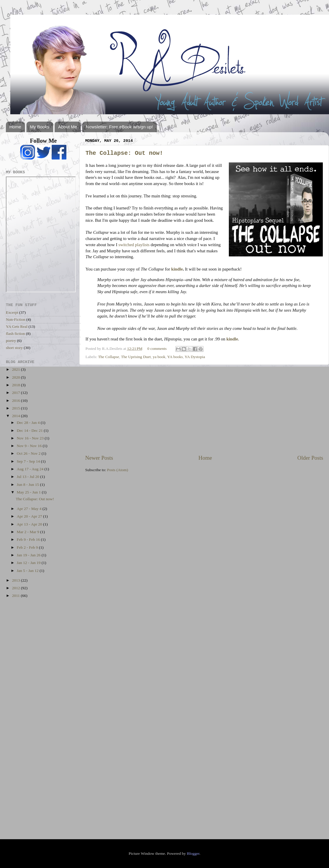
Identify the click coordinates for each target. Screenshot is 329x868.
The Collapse (109, 357)
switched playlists (134, 245)
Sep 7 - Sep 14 (29, 461)
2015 (16, 408)
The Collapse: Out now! (124, 153)
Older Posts (310, 458)
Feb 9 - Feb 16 (29, 539)
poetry (11, 341)
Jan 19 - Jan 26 (29, 555)
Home (15, 127)
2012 (16, 588)
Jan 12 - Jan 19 (29, 563)
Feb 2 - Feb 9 (28, 547)
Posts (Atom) (117, 470)
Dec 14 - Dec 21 (30, 430)
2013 (16, 580)
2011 (16, 596)
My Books (40, 127)
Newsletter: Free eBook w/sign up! (119, 127)
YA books (175, 357)
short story (14, 348)
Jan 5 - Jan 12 (28, 571)
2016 (16, 401)
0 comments (157, 349)
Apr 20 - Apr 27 (30, 516)
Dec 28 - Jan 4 (29, 423)
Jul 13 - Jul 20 (28, 477)
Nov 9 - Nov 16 (30, 446)
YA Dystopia (195, 357)
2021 (16, 369)
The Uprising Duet (136, 357)
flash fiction (15, 334)
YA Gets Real (17, 326)
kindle (177, 269)
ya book (159, 357)
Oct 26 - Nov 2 (29, 453)
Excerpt (12, 312)
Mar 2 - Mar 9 (28, 532)
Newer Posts (99, 458)
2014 (16, 416)
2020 (16, 377)
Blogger (193, 853)
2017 (16, 393)
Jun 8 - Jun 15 (28, 485)
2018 (16, 385)
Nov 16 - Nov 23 (31, 438)
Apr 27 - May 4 (30, 509)
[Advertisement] (204, 409)
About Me (68, 127)
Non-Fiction (16, 319)
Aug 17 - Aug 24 (31, 469)
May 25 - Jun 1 (29, 492)
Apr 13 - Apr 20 (30, 524)
